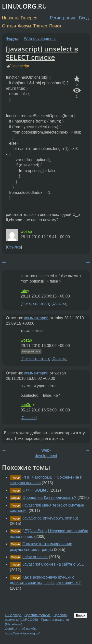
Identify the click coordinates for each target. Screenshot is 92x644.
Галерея (29, 18)
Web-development (40, 39)
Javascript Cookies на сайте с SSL (53, 564)
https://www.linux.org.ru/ (22, 633)
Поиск (55, 26)
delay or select (35, 557)
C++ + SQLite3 (35, 490)
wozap (26, 231)
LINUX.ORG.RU (24, 6)
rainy (25, 291)
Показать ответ (35, 303)
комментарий (36, 318)
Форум (24, 26)
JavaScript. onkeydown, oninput (50, 518)
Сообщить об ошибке (21, 629)
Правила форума (38, 615)
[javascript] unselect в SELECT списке (42, 53)
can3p (26, 405)
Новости (10, 18)
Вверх (81, 615)
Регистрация (63, 18)
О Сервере (13, 615)
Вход (84, 18)
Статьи (9, 26)
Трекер (40, 26)
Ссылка (14, 247)
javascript (21, 66)
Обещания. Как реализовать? (49, 498)
